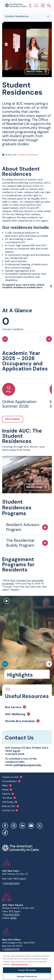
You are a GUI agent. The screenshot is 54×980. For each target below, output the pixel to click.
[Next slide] (49, 339)
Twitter (40, 826)
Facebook (5, 826)
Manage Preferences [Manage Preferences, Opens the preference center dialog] (27, 976)
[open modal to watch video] (7, 601)
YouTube (31, 826)
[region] (27, 966)
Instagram (14, 826)
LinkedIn (22, 826)
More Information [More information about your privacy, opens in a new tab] (20, 964)
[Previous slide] (42, 339)
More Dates (13, 419)
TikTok (5, 833)
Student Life (9, 155)
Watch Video (37, 71)
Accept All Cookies (27, 970)
